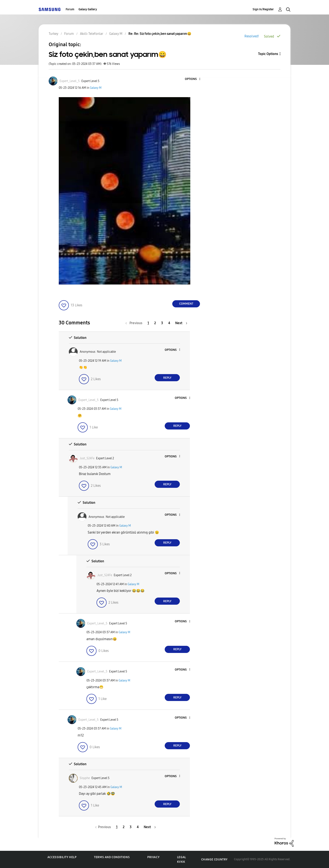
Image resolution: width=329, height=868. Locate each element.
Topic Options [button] (268, 54)
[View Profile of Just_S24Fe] (87, 458)
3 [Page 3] (162, 323)
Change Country (214, 860)
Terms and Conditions (112, 857)
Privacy (153, 857)
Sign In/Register (263, 9)
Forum (70, 9)
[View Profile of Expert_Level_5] (70, 81)
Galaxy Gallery (88, 9)
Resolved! (252, 36)
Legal (182, 857)
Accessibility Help (62, 857)
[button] (193, 79)
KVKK (181, 862)
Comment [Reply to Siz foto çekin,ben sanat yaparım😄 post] (186, 304)
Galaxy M (96, 88)
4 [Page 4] (169, 323)
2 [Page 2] (155, 323)
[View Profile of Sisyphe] (85, 778)
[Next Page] (181, 323)
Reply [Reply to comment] (167, 378)
